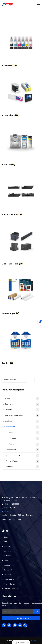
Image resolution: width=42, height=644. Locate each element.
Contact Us (8, 570)
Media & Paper (23, 461)
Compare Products (21, 643)
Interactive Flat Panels (22, 416)
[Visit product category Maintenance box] (21, 244)
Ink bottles (23, 433)
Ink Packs (23, 444)
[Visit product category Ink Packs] (21, 145)
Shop (6, 561)
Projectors (22, 410)
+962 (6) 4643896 (12, 504)
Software (7, 556)
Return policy (9, 579)
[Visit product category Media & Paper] (21, 293)
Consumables (22, 427)
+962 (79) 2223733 (12, 508)
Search (37, 380)
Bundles (23, 467)
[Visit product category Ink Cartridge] (21, 95)
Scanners (22, 404)
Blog (5, 542)
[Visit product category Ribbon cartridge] (21, 194)
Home (6, 537)
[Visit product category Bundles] (21, 343)
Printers (22, 399)
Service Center (10, 584)
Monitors (22, 421)
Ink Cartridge (23, 438)
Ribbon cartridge (23, 450)
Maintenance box (23, 455)
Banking (7, 565)
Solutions (7, 575)
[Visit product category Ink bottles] (21, 46)
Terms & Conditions (11, 589)
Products (7, 546)
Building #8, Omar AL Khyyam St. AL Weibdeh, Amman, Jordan (22, 499)
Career (6, 551)
